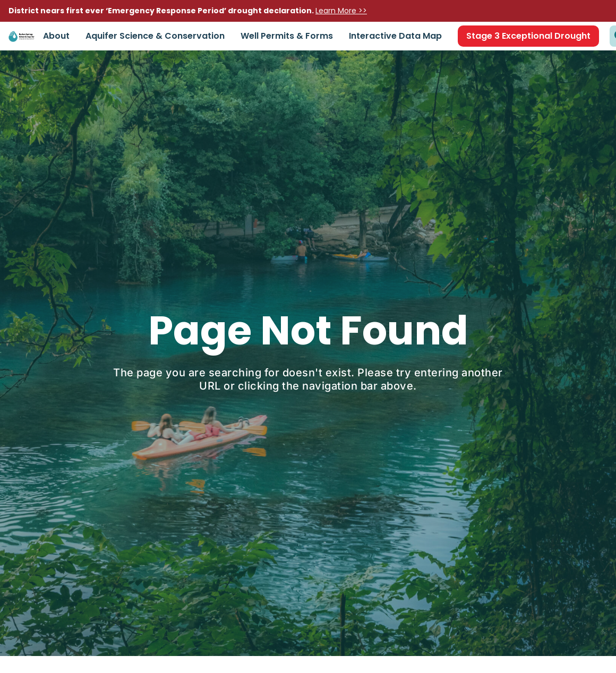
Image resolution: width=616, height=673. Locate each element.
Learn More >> (341, 11)
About (56, 36)
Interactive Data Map (395, 36)
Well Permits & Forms (287, 36)
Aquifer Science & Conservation (155, 36)
